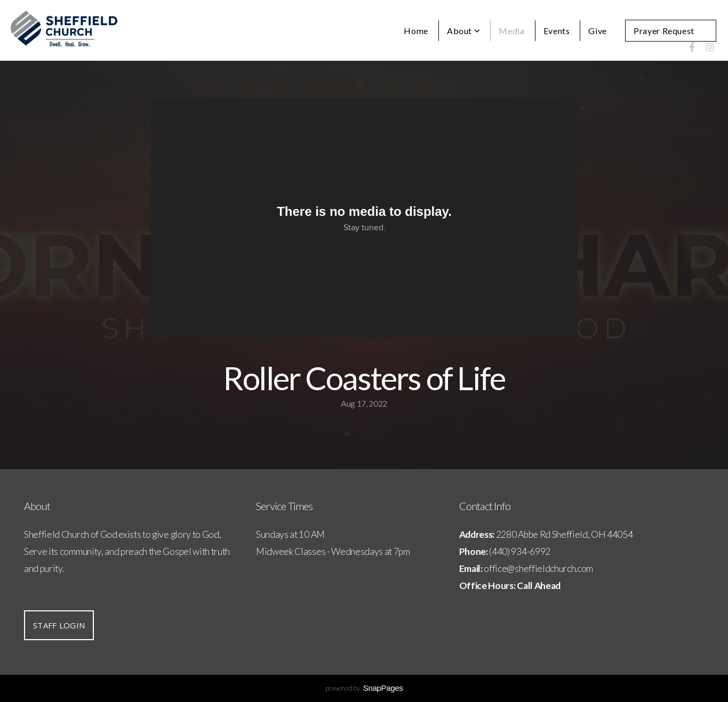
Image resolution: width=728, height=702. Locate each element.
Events (557, 31)
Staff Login (59, 625)
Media (511, 31)
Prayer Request (664, 31)
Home (416, 31)
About (463, 31)
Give (598, 31)
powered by (364, 688)
